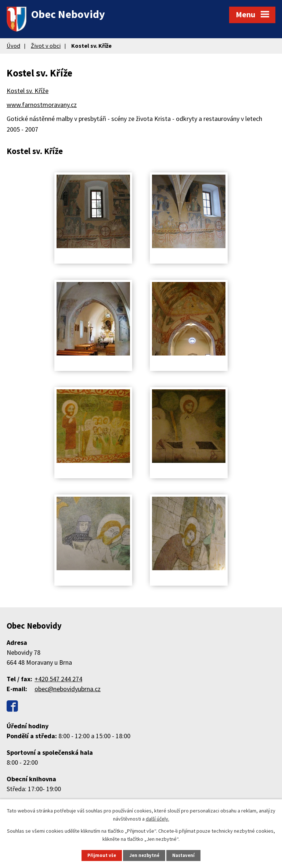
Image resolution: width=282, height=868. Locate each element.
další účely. (158, 819)
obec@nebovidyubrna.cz (68, 689)
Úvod (13, 46)
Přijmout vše (102, 855)
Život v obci (46, 46)
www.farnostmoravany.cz (42, 105)
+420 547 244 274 (58, 679)
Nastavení (183, 855)
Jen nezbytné (144, 855)
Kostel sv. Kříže (28, 91)
